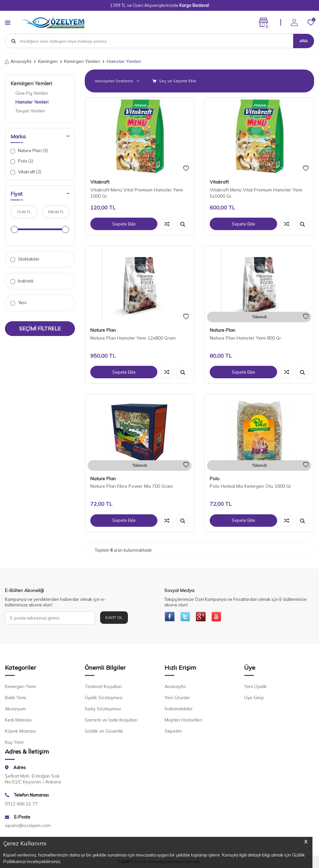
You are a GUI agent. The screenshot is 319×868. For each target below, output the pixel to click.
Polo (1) (22, 161)
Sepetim (173, 732)
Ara (304, 41)
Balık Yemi (16, 699)
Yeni (18, 303)
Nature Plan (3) (29, 151)
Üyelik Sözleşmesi (104, 699)
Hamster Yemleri (32, 102)
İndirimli (22, 281)
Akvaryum (15, 710)
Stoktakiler (25, 259)
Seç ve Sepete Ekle (174, 81)
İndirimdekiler (179, 710)
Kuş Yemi (14, 743)
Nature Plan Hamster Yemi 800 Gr (245, 338)
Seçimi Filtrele (40, 328)
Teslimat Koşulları (103, 688)
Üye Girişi (254, 699)
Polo (215, 479)
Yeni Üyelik (255, 688)
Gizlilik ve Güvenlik (104, 732)
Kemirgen (48, 61)
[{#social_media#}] (171, 618)
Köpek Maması (20, 732)
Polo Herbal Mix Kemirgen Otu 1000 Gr (250, 486)
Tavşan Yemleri (30, 111)
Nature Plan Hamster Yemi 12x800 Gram (133, 338)
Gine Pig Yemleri (32, 93)
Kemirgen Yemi (20, 688)
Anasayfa (18, 61)
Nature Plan (103, 330)
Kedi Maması (18, 721)
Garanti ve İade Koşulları (111, 721)
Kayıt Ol (114, 617)
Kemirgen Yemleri (82, 61)
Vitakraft (100, 182)
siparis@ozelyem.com (28, 827)
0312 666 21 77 (21, 805)
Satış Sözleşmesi (103, 710)
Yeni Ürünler (177, 699)
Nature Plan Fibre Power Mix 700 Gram (132, 486)
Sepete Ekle (124, 224)
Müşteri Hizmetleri (183, 721)
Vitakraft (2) (26, 172)
